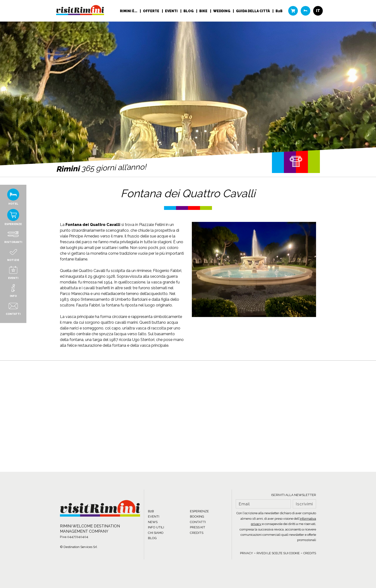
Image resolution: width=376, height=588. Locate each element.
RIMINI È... (129, 11)
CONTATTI (198, 522)
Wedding (222, 11)
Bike (204, 11)
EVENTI (154, 516)
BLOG (152, 538)
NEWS (153, 522)
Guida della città (253, 11)
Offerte (151, 11)
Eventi (172, 11)
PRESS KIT (198, 527)
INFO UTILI (156, 527)
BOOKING (197, 516)
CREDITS (197, 533)
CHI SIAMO (156, 533)
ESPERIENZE (199, 511)
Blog (189, 11)
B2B (279, 11)
